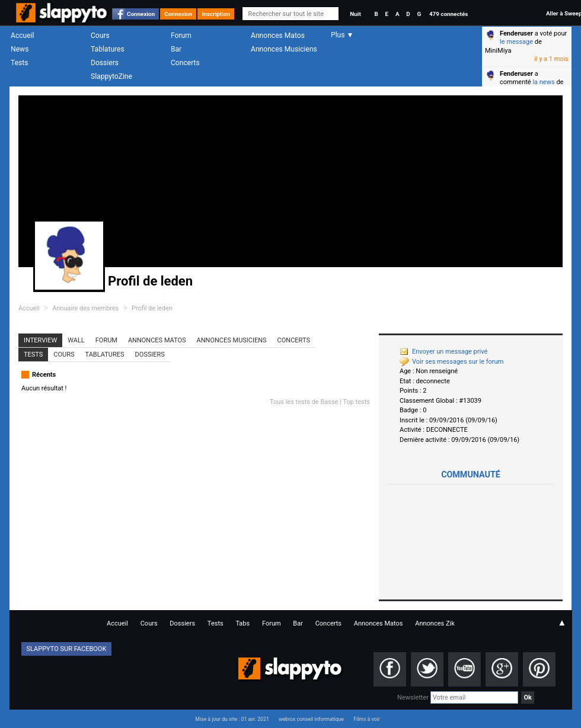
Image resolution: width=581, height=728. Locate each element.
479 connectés (448, 14)
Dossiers (105, 63)
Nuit (355, 14)
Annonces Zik (435, 623)
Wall (76, 340)
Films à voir (366, 719)
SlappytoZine (111, 76)
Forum (181, 36)
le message (516, 42)
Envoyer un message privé (443, 352)
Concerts (185, 63)
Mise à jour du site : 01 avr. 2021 (232, 719)
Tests (19, 63)
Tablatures (108, 49)
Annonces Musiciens (284, 49)
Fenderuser (516, 33)
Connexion (141, 14)
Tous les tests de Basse (304, 402)
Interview (40, 340)
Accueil (23, 36)
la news (543, 82)
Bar (176, 49)
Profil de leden (152, 308)
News (20, 49)
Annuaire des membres (85, 308)
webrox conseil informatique (311, 719)
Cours (100, 36)
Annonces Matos (278, 36)
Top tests (356, 402)
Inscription (216, 14)
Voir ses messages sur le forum (451, 362)
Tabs (242, 623)
